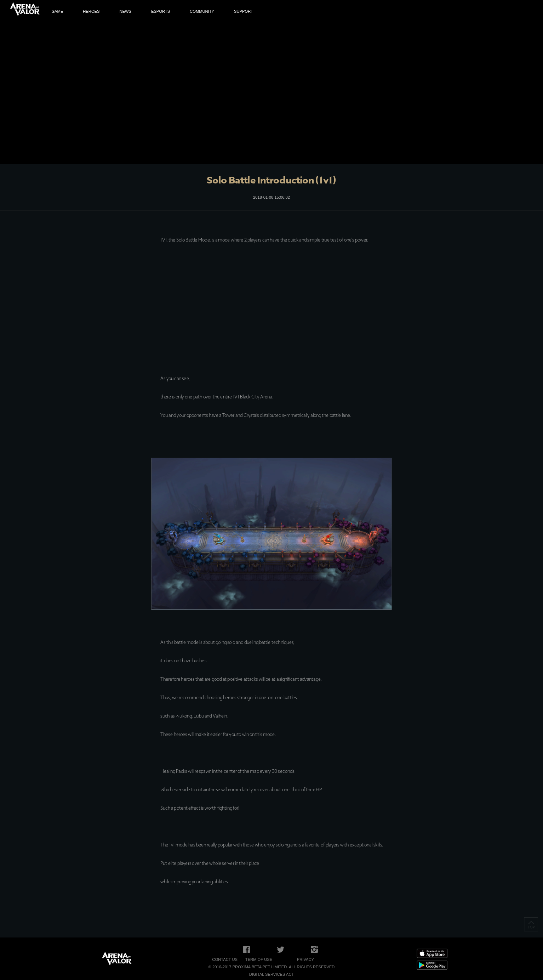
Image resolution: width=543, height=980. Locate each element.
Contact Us (225, 960)
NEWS (125, 12)
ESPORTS (161, 12)
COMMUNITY (202, 12)
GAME (57, 12)
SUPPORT (244, 12)
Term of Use (259, 960)
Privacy (305, 960)
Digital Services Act (272, 974)
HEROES (91, 12)
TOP (531, 924)
